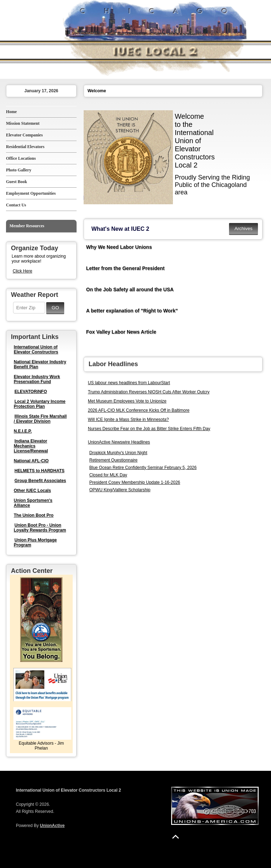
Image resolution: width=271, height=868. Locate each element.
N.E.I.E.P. (23, 431)
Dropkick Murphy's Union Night (118, 453)
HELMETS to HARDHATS (40, 471)
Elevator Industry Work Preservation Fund (37, 379)
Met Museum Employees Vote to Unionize (127, 401)
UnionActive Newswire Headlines (119, 442)
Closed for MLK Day (108, 475)
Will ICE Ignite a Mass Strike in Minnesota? (128, 420)
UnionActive (52, 826)
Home (11, 112)
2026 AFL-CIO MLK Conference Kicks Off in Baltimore (139, 410)
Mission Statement (23, 123)
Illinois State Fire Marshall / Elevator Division (40, 419)
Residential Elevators (25, 147)
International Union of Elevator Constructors (36, 350)
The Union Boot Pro (34, 515)
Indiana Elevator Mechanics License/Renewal (31, 446)
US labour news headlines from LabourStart (129, 383)
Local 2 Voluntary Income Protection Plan (40, 404)
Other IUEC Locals (32, 491)
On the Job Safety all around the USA (130, 289)
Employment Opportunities (31, 193)
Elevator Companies (24, 135)
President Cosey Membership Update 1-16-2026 (135, 482)
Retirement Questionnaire (113, 460)
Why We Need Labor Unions (119, 247)
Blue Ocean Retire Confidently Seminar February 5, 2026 (143, 468)
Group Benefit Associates (40, 481)
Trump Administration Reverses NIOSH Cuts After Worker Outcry (149, 392)
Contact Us (16, 205)
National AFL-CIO (31, 461)
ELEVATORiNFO (31, 392)
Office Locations (21, 158)
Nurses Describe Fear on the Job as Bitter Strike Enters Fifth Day (149, 429)
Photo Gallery (19, 170)
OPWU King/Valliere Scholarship (120, 490)
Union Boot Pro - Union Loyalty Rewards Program (40, 528)
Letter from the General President (125, 268)
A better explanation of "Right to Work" (132, 311)
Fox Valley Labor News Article (121, 332)
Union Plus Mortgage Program (35, 542)
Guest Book (17, 182)
